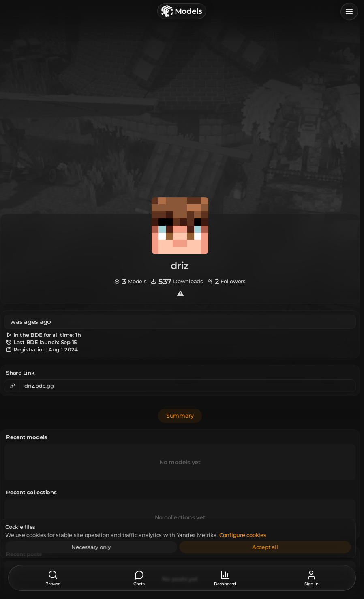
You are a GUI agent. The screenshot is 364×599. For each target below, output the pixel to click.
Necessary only (106, 547)
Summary (180, 416)
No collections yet (180, 517)
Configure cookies (257, 535)
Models (182, 11)
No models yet (180, 462)
